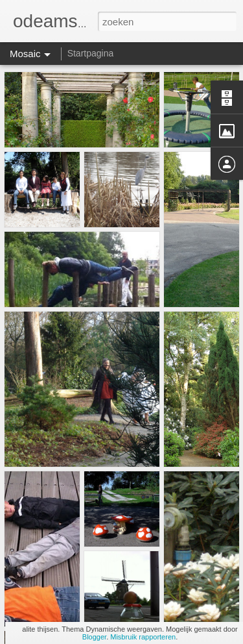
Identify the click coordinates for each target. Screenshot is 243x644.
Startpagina (91, 53)
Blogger (94, 637)
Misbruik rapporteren (143, 637)
